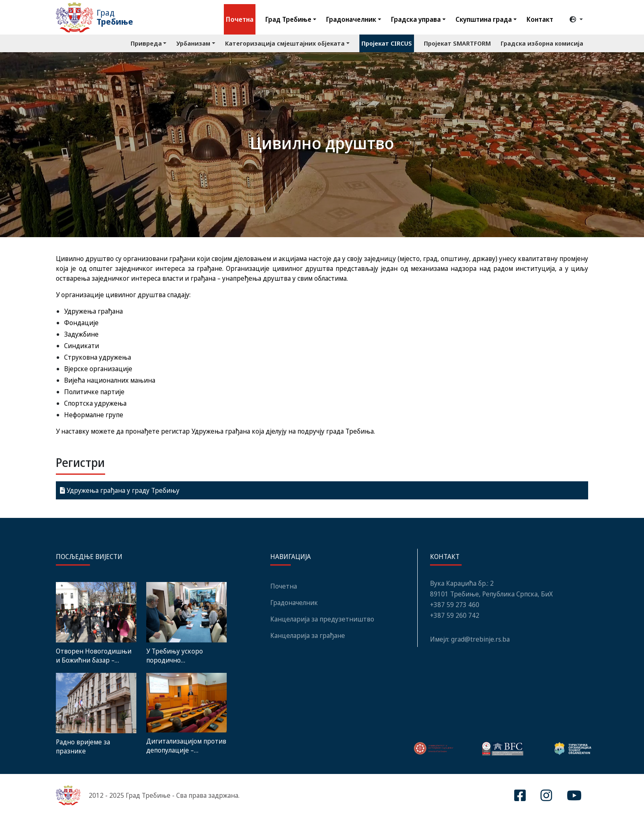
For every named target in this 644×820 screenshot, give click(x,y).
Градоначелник (351, 19)
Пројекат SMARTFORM (457, 43)
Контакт (540, 19)
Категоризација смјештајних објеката (285, 43)
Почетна (240, 19)
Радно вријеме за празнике (83, 746)
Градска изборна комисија (542, 43)
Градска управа (416, 19)
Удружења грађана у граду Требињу (120, 490)
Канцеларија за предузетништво (322, 619)
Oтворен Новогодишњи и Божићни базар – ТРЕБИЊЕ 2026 (94, 656)
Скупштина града (484, 19)
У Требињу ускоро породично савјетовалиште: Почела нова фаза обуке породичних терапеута (184, 656)
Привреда (146, 43)
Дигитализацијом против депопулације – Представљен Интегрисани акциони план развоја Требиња (186, 746)
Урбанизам (193, 43)
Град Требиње (288, 19)
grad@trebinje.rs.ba (480, 639)
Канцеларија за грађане (308, 635)
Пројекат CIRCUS (387, 43)
